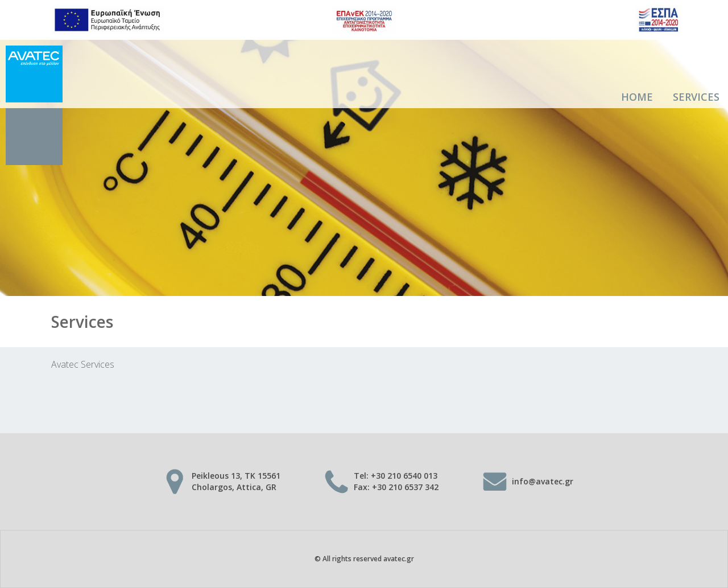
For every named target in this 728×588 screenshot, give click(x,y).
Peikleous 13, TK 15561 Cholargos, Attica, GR (236, 481)
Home (637, 97)
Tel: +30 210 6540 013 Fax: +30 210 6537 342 (396, 481)
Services (696, 97)
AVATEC (34, 105)
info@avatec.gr (543, 481)
